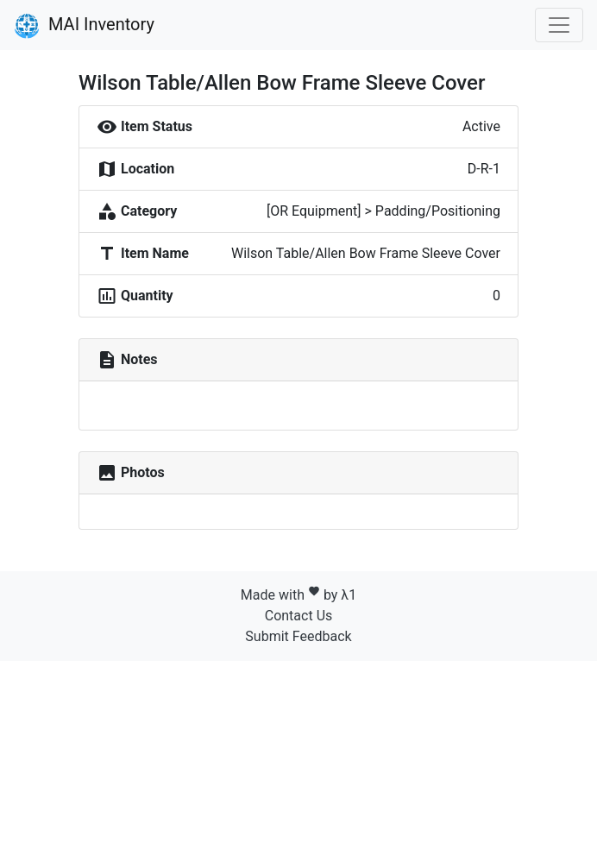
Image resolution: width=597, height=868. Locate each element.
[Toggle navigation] (559, 25)
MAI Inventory (84, 26)
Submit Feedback (298, 636)
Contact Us (299, 616)
